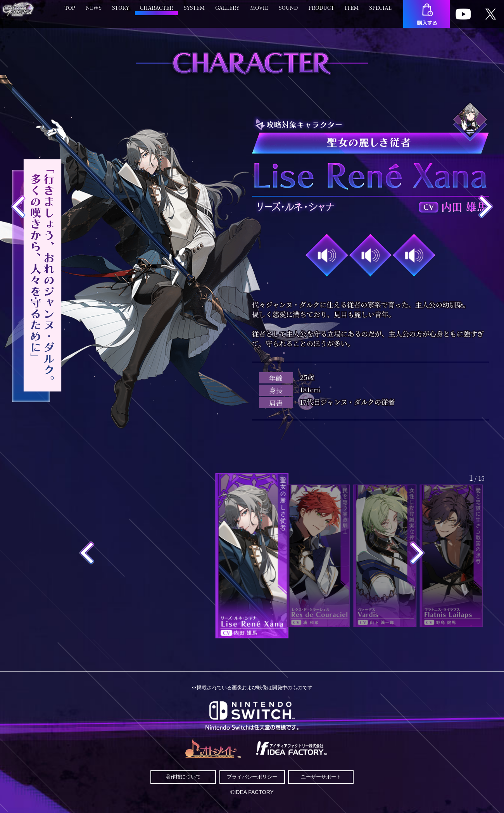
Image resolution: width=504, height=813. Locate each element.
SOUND (288, 11)
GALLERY (227, 11)
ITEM (352, 11)
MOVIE (259, 11)
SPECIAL (380, 11)
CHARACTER (157, 11)
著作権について (183, 777)
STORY (121, 11)
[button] (87, 553)
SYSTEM (194, 11)
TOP (70, 11)
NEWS (94, 11)
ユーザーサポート (321, 777)
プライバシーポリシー (252, 777)
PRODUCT (321, 11)
